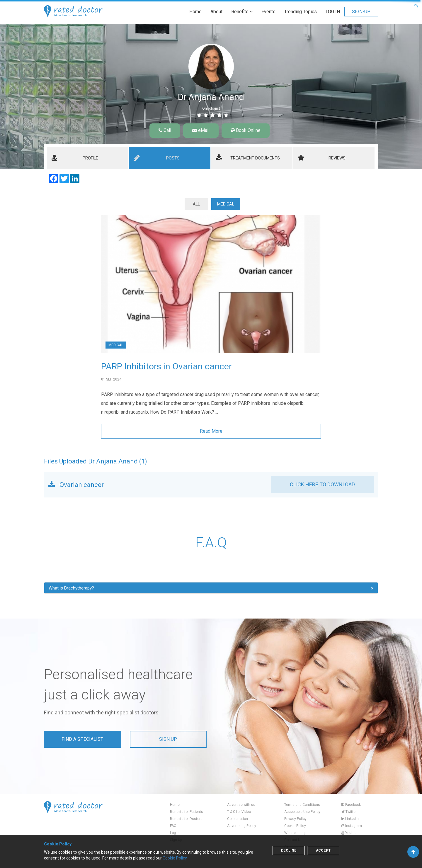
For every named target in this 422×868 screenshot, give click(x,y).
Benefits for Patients (187, 812)
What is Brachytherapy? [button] (71, 588)
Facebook (351, 805)
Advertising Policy (242, 826)
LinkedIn (350, 819)
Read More (211, 431)
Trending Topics (301, 12)
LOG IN (333, 12)
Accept (323, 850)
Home (195, 12)
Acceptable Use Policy (302, 812)
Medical (226, 204)
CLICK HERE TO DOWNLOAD (322, 484)
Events (268, 12)
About (216, 12)
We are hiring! (295, 833)
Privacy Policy (295, 819)
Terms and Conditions (302, 805)
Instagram (352, 826)
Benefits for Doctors (186, 819)
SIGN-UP (361, 12)
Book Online (246, 130)
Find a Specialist (82, 739)
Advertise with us (241, 805)
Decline (289, 850)
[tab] (88, 158)
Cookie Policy (295, 826)
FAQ (173, 826)
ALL (196, 204)
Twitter (349, 812)
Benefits (242, 12)
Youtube (350, 833)
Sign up (168, 739)
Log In (175, 833)
